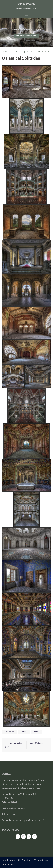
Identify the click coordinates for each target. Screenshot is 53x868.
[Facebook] (18, 837)
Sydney (46, 860)
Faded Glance (37, 743)
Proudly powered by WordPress (17, 860)
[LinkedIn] (29, 837)
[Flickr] (23, 837)
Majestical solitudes (35, 52)
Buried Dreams (26, 4)
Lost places (9, 52)
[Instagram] (34, 837)
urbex (37, 732)
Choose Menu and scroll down (26, 36)
